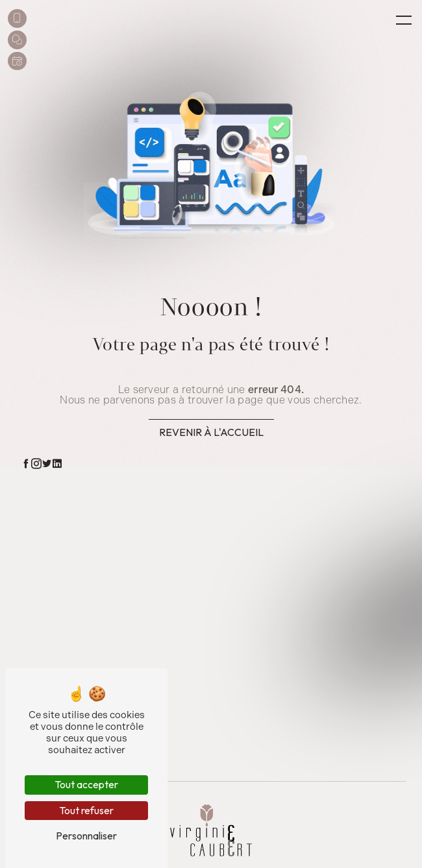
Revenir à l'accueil (211, 432)
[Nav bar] (404, 19)
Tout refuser (86, 810)
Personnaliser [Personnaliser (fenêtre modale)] (86, 836)
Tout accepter (86, 784)
